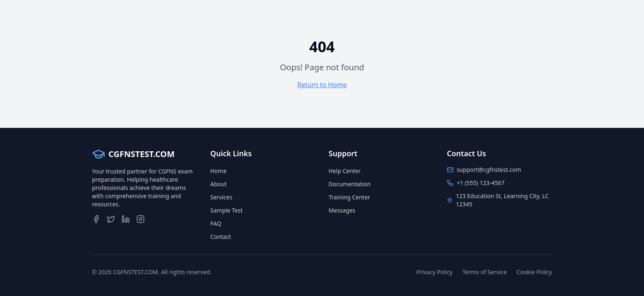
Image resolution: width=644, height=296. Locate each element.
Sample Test (227, 210)
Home (218, 171)
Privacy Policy (435, 272)
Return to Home (322, 85)
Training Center (349, 197)
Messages (342, 210)
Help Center (345, 171)
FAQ (216, 223)
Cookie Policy (534, 272)
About (218, 184)
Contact (221, 237)
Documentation (350, 184)
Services (221, 197)
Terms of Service (485, 272)
